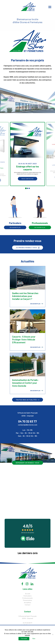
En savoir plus (15, 227)
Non (34, 639)
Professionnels (27, 598)
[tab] (26, 188)
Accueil (28, 594)
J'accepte (24, 639)
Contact (28, 605)
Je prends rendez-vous (28, 248)
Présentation (27, 600)
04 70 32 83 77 (27, 421)
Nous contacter (27, 179)
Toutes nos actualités (28, 400)
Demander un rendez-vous (27, 463)
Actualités (27, 602)
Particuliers (28, 596)
